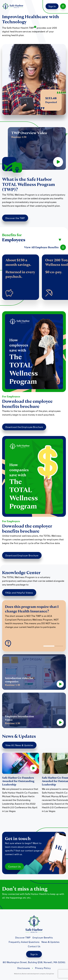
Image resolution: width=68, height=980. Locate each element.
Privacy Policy (43, 968)
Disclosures (24, 968)
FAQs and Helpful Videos (19, 593)
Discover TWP (23, 937)
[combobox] (32, 240)
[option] (34, 619)
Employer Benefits (43, 937)
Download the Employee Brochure (24, 427)
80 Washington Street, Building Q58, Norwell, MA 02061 (34, 962)
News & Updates (50, 942)
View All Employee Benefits (45, 247)
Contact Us (14, 866)
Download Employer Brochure (22, 555)
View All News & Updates (19, 745)
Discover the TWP (15, 218)
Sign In (52, 6)
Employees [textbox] (14, 240)
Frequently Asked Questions (24, 942)
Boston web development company (34, 974)
